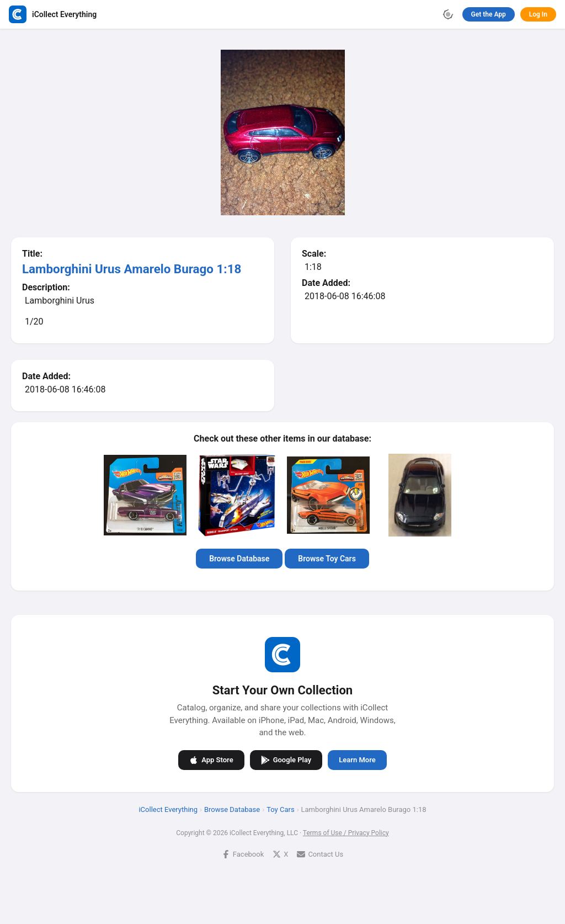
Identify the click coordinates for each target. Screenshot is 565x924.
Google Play (286, 760)
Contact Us (320, 854)
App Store (211, 760)
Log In (538, 14)
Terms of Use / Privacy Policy (346, 832)
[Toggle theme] (448, 14)
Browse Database (239, 559)
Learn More (357, 760)
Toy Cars (280, 809)
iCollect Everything (168, 809)
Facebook (243, 854)
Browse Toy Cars (327, 559)
